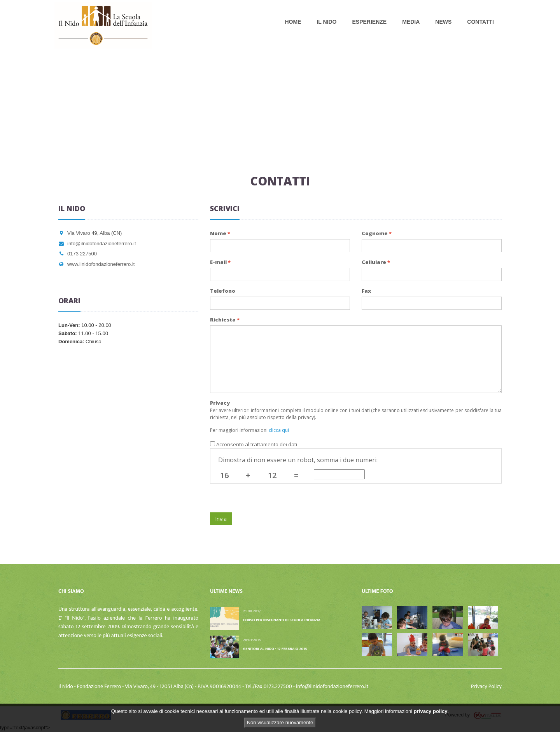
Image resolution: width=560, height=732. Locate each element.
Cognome (377, 233)
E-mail (220, 262)
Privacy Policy (486, 686)
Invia (221, 519)
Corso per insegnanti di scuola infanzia (282, 620)
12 (272, 475)
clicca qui (279, 430)
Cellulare (376, 262)
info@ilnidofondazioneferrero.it (97, 244)
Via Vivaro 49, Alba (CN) (90, 233)
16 (224, 475)
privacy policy (431, 711)
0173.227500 (279, 686)
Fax (366, 291)
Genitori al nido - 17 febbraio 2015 (275, 649)
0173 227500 (78, 254)
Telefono (223, 291)
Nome (220, 233)
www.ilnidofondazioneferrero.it (96, 264)
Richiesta (225, 320)
